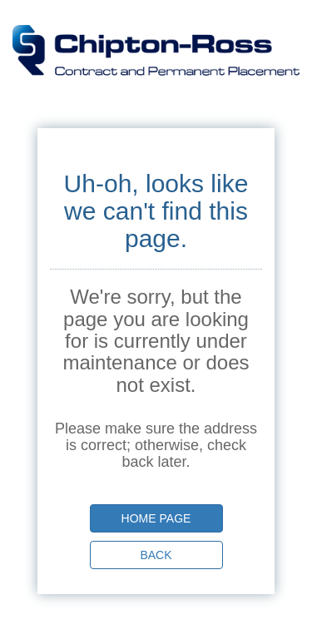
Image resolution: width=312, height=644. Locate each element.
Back (156, 555)
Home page (156, 518)
